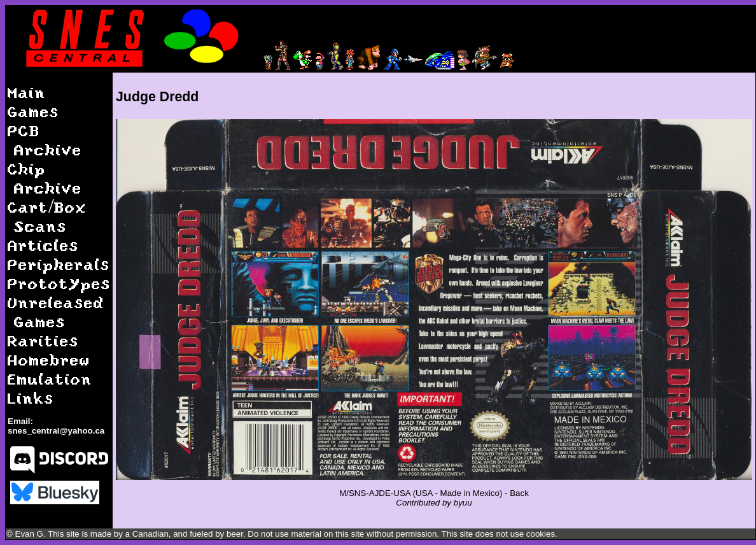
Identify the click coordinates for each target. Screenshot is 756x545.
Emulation (50, 379)
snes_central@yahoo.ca (56, 431)
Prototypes (59, 283)
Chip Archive (45, 178)
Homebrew (49, 359)
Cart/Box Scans (47, 216)
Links (31, 398)
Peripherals (59, 264)
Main (27, 92)
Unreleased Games (56, 312)
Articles (43, 245)
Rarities (43, 340)
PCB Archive (45, 140)
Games (33, 111)
